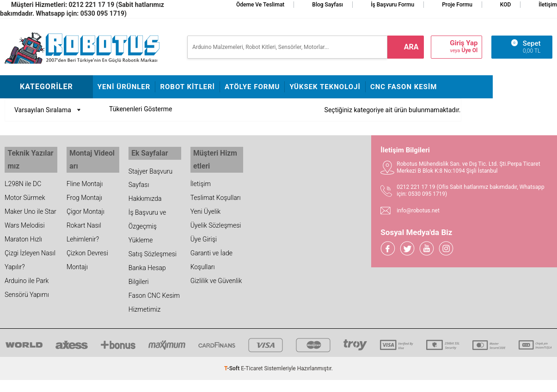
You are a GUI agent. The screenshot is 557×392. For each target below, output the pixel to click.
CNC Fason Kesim (404, 87)
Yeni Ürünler (124, 87)
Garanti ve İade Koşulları (211, 255)
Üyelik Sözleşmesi (216, 220)
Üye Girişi (204, 234)
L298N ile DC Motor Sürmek (25, 186)
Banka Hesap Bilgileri (147, 273)
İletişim (548, 5)
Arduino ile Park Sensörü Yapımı (27, 283)
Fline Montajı (85, 179)
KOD (506, 5)
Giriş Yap (464, 43)
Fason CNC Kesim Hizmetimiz (154, 301)
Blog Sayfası (327, 5)
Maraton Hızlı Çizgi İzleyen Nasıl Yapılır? (30, 248)
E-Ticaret (252, 367)
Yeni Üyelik (206, 206)
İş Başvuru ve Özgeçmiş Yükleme (147, 225)
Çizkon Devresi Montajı (87, 255)
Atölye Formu (252, 87)
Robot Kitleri (187, 87)
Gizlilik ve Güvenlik (216, 276)
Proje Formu (457, 5)
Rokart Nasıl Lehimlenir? (84, 227)
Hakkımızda (145, 197)
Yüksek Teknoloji (325, 87)
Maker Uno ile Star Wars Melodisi (31, 213)
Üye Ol (469, 50)
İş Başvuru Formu (392, 5)
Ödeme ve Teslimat (260, 5)
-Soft (233, 367)
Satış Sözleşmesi (153, 253)
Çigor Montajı (86, 206)
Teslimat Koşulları (216, 193)
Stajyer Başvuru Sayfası (150, 176)
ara (411, 47)
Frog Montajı (84, 193)
